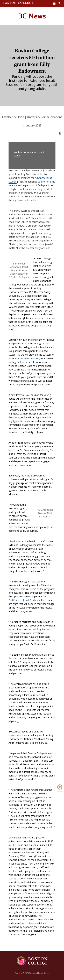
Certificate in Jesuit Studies (23, 600)
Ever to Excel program (27, 358)
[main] (32, 492)
